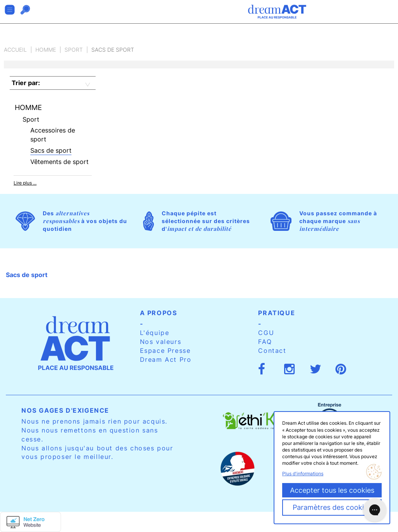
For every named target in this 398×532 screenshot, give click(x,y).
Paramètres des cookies (332, 507)
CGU (266, 333)
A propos (159, 313)
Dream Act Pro (166, 359)
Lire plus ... (25, 183)
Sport (74, 50)
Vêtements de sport (59, 162)
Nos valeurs (161, 342)
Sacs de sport (51, 150)
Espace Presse (165, 351)
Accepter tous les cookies (332, 490)
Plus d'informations (303, 474)
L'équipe (155, 333)
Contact (272, 351)
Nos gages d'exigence (65, 410)
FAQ (265, 342)
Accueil (15, 50)
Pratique (277, 313)
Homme (46, 50)
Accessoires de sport (53, 135)
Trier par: (26, 83)
